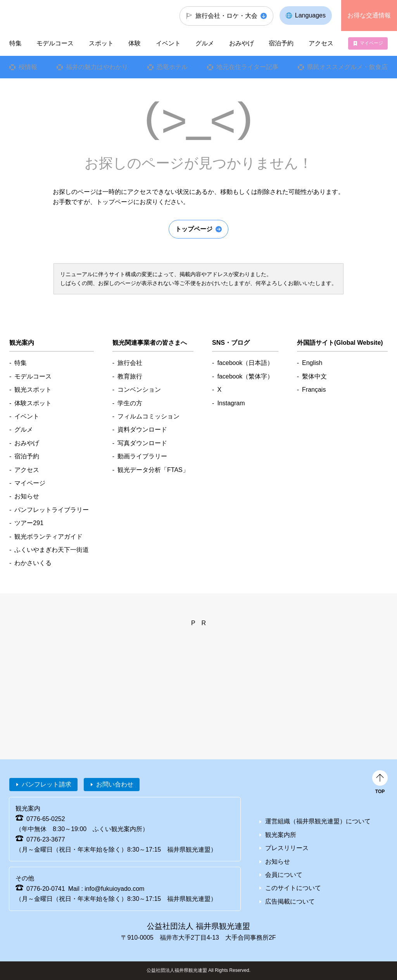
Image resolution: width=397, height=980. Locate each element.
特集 (16, 43)
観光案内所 (281, 835)
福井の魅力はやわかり (97, 67)
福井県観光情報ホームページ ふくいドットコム (52, 16)
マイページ (371, 43)
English (312, 363)
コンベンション (139, 390)
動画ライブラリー (142, 456)
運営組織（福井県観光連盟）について (318, 821)
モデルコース (55, 43)
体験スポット (33, 403)
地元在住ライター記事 (247, 67)
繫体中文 (314, 376)
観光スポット (33, 390)
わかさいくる (33, 563)
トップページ (194, 229)
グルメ (205, 43)
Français (314, 390)
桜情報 (28, 67)
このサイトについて (293, 888)
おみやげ (242, 43)
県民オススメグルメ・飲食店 (347, 67)
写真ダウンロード (142, 443)
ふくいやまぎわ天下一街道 (52, 550)
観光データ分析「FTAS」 (153, 470)
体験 (135, 43)
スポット (101, 43)
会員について (284, 875)
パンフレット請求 (47, 784)
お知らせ (27, 496)
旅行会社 (130, 363)
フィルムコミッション (148, 416)
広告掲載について (290, 901)
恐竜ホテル (172, 67)
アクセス (321, 43)
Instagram (231, 403)
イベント (168, 43)
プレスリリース (287, 848)
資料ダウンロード (142, 430)
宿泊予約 (281, 43)
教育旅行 (130, 376)
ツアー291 (29, 523)
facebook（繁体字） (245, 376)
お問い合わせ (115, 784)
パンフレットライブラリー (52, 510)
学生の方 (130, 403)
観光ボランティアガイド (48, 537)
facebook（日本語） (245, 363)
